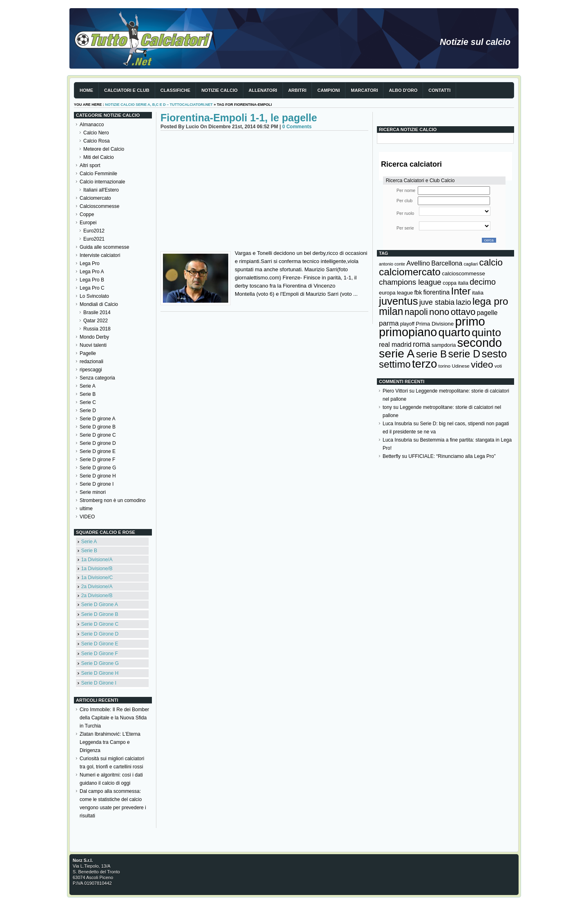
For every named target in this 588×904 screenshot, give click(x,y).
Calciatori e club (127, 90)
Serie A (88, 386)
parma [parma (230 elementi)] (389, 323)
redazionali (91, 362)
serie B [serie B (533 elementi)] (432, 354)
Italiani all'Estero (101, 190)
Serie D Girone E (100, 644)
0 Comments (297, 127)
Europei (88, 223)
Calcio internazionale (102, 182)
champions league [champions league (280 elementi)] (410, 282)
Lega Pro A (92, 272)
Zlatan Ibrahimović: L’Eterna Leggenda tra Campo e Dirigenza (110, 742)
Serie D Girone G (100, 663)
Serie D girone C (98, 435)
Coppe (87, 214)
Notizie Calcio (219, 90)
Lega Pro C (92, 288)
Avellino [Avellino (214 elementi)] (418, 263)
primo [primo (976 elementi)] (470, 321)
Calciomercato (95, 198)
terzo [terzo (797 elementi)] (424, 364)
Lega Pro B (92, 280)
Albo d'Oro (403, 90)
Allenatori (263, 90)
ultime (86, 509)
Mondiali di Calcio (99, 304)
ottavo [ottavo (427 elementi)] (463, 312)
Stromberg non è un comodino (112, 500)
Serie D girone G (98, 468)
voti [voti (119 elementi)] (498, 366)
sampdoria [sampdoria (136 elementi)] (444, 345)
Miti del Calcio (99, 157)
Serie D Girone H (100, 673)
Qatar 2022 (96, 321)
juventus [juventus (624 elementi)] (398, 301)
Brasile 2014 (97, 312)
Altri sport (90, 165)
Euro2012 (94, 231)
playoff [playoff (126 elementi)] (407, 324)
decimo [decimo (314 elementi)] (483, 282)
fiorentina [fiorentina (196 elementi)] (436, 292)
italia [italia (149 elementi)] (478, 293)
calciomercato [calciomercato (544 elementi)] (410, 272)
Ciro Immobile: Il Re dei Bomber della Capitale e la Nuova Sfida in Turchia (114, 718)
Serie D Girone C (100, 624)
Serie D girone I (97, 484)
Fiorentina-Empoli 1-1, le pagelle (239, 118)
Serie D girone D (98, 443)
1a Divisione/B (97, 569)
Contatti (439, 90)
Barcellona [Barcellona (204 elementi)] (447, 263)
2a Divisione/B (97, 596)
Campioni (329, 90)
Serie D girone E (98, 451)
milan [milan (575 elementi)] (391, 311)
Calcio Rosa (97, 141)
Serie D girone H (98, 476)
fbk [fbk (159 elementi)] (418, 292)
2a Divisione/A (97, 587)
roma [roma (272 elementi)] (421, 344)
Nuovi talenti (93, 345)
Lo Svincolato (94, 296)
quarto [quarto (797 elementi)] (454, 332)
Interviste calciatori (100, 255)
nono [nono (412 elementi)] (439, 312)
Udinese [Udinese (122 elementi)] (461, 366)
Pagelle (88, 353)
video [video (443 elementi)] (482, 364)
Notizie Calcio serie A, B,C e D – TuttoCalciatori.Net (159, 105)
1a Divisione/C (97, 578)
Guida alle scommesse (104, 247)
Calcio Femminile (98, 174)
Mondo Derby (94, 337)
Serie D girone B (98, 427)
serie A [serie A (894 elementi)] (397, 353)
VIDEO (87, 517)
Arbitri (297, 90)
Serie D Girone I (99, 683)
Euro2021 (94, 239)
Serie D (88, 411)
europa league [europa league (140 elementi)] (396, 293)
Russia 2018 (97, 329)
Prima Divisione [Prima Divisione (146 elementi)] (435, 324)
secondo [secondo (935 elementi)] (480, 343)
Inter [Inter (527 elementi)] (461, 291)
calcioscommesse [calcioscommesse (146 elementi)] (463, 273)
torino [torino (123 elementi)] (445, 366)
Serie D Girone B (100, 614)
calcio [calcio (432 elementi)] (491, 262)
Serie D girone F (97, 460)
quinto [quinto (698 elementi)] (486, 333)
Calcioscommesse (99, 206)
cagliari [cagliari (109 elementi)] (471, 264)
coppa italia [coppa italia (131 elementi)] (455, 283)
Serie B (88, 394)
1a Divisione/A (97, 560)
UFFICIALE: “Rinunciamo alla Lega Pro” (452, 456)
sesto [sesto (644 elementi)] (494, 354)
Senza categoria (97, 378)
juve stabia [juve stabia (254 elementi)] (437, 302)
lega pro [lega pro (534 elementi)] (490, 301)
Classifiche (175, 90)
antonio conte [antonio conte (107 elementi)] (392, 264)
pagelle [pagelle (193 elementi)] (487, 313)
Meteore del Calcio (104, 149)
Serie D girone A (97, 419)
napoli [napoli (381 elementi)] (416, 312)
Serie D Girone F (100, 654)
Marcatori (364, 90)
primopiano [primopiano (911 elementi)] (408, 332)
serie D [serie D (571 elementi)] (464, 354)
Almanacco (92, 125)
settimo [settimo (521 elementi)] (395, 364)
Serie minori (93, 492)
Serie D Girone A (100, 605)
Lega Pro (90, 263)
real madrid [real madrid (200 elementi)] (395, 345)
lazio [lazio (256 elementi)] (463, 302)
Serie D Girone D (100, 634)
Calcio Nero (96, 133)
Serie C (88, 402)
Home (86, 90)
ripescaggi (91, 370)
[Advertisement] (264, 192)
